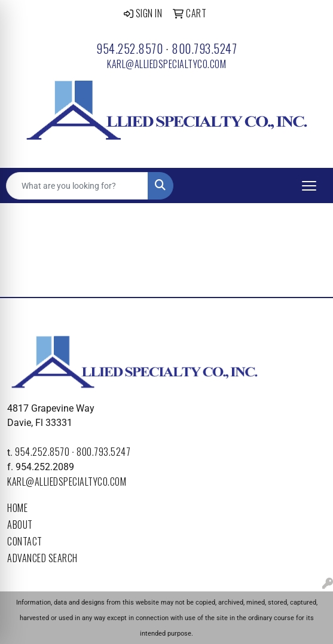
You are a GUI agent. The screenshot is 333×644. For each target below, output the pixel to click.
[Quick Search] (77, 186)
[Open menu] (309, 186)
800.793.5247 (204, 48)
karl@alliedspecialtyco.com (166, 64)
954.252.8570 (129, 48)
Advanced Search (42, 558)
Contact (25, 541)
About (20, 525)
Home (17, 508)
